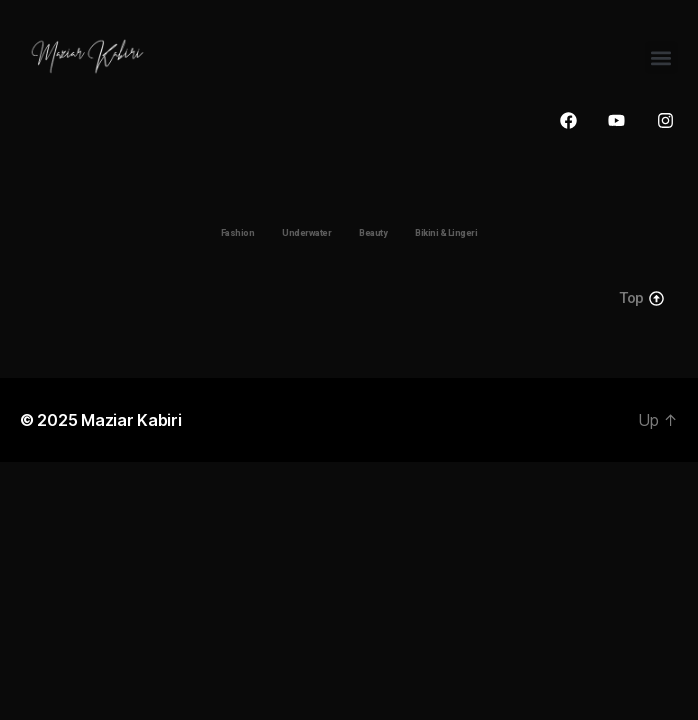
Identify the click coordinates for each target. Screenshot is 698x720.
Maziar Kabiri (131, 420)
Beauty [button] (373, 233)
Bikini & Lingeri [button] (446, 233)
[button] (661, 57)
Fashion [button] (238, 233)
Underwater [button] (306, 233)
